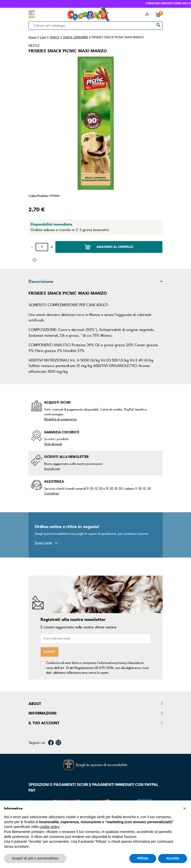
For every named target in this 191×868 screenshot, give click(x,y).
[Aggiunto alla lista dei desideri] (34, 260)
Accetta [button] (173, 858)
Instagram (58, 743)
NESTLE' (34, 46)
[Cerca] (96, 26)
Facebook (51, 743)
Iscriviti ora (52, 469)
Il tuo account (44, 723)
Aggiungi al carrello (109, 247)
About (35, 704)
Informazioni (42, 713)
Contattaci (52, 493)
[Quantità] (42, 247)
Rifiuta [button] (143, 858)
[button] (184, 808)
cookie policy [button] (50, 827)
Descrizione (41, 281)
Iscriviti (50, 652)
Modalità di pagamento (61, 419)
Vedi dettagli (53, 444)
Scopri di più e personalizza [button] (35, 858)
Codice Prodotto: (39, 196)
